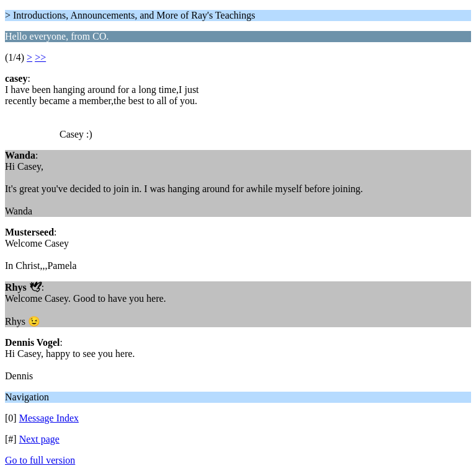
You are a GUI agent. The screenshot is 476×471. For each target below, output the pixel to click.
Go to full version (40, 460)
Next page (39, 439)
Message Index (49, 418)
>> (40, 57)
